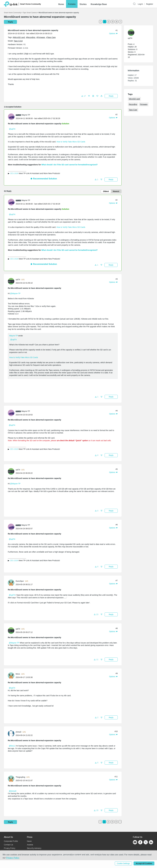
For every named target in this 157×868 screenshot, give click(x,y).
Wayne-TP (13, 336)
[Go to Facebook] (140, 842)
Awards (30, 845)
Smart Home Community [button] (30, 4)
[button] (135, 4)
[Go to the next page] (120, 22)
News (29, 841)
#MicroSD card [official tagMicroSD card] (19, 37)
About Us (8, 837)
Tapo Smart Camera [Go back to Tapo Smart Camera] (30, 13)
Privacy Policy (10, 848)
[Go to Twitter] (146, 842)
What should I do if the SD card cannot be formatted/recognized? (70, 165)
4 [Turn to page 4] (116, 22)
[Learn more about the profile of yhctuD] (12, 733)
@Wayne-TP (15, 293)
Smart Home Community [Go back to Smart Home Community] (12, 13)
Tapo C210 (18, 41)
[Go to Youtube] (135, 842)
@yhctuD (13, 791)
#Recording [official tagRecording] (31, 37)
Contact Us (8, 845)
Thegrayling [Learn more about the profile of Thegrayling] (20, 777)
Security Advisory (34, 848)
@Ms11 (12, 746)
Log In (140, 4)
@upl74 (12, 129)
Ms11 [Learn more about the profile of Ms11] (18, 674)
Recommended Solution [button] (44, 179)
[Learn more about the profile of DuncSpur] (12, 583)
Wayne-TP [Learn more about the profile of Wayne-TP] (26, 115)
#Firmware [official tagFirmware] (41, 37)
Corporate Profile (11, 841)
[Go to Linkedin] (151, 842)
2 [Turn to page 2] (109, 22)
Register (150, 4)
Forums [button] (72, 4)
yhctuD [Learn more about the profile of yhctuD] (19, 732)
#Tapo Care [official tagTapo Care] (51, 37)
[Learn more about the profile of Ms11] (12, 675)
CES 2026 (14, 173)
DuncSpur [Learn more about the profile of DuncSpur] (20, 581)
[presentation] (11, 117)
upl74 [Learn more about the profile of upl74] (18, 280)
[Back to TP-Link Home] (11, 3)
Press (30, 837)
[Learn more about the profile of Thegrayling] (12, 779)
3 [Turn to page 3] (113, 22)
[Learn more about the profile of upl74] (12, 281)
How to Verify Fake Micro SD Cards (71, 142)
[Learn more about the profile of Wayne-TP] (12, 116)
